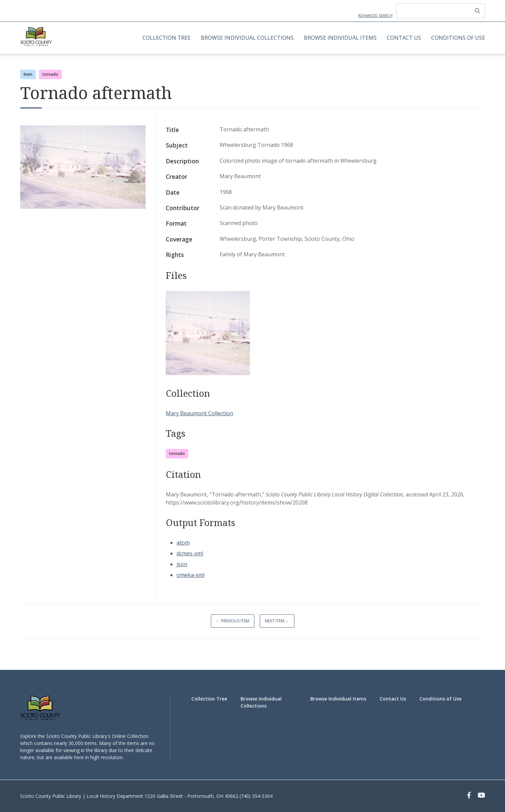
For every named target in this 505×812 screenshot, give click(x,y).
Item (28, 74)
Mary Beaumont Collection (199, 413)
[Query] (440, 11)
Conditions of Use (458, 38)
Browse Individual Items (340, 38)
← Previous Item (233, 621)
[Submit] (477, 11)
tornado (50, 74)
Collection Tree (167, 38)
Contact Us (404, 38)
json (182, 564)
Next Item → (277, 621)
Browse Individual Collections (247, 38)
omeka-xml (191, 575)
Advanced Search (375, 15)
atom (183, 543)
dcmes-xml (190, 553)
